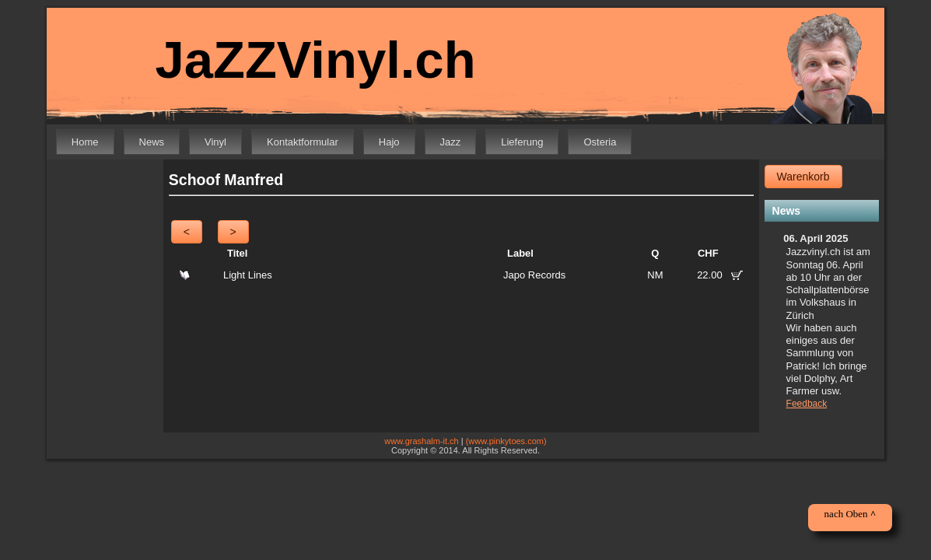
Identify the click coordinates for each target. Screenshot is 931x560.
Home (85, 142)
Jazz (451, 142)
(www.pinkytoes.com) (506, 441)
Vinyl (215, 142)
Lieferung (522, 142)
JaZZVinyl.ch (305, 60)
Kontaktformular (303, 142)
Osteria (600, 142)
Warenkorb (803, 177)
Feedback (807, 404)
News (152, 142)
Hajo (389, 142)
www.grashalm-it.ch (421, 441)
